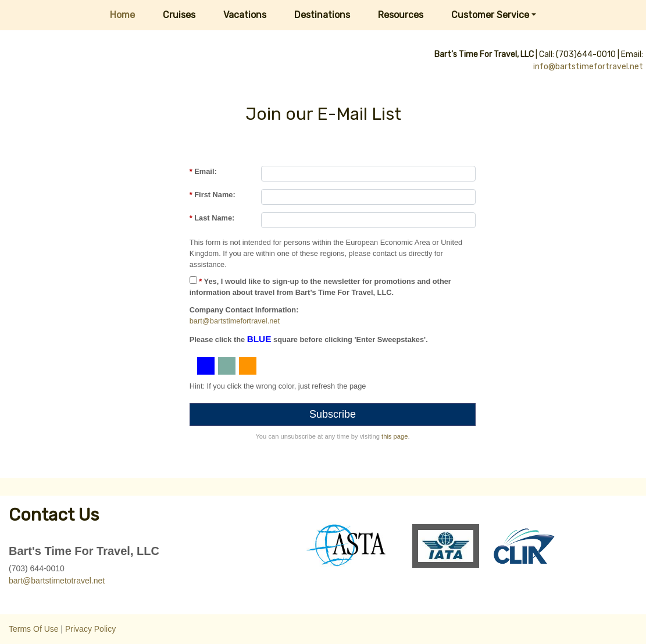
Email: (203, 171)
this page (395, 436)
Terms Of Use (34, 629)
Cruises (179, 15)
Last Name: (212, 218)
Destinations (322, 15)
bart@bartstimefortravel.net (235, 321)
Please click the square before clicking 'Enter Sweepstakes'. (309, 339)
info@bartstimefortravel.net (588, 67)
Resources (401, 15)
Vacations (245, 15)
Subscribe (333, 414)
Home (122, 15)
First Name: (213, 195)
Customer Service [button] (490, 15)
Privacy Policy (90, 629)
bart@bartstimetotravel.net (57, 581)
